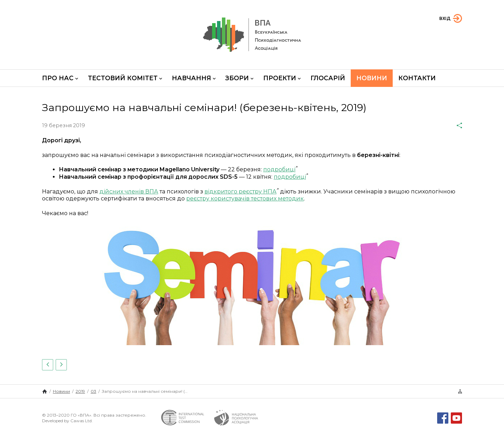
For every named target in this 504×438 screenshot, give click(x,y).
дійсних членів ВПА (129, 191)
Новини (372, 78)
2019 (80, 391)
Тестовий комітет (125, 78)
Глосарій (328, 78)
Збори (239, 78)
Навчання (194, 78)
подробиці (279, 169)
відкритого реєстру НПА (240, 191)
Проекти (282, 78)
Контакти (417, 78)
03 (93, 391)
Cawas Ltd (81, 421)
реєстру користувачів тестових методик (245, 199)
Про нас (60, 78)
